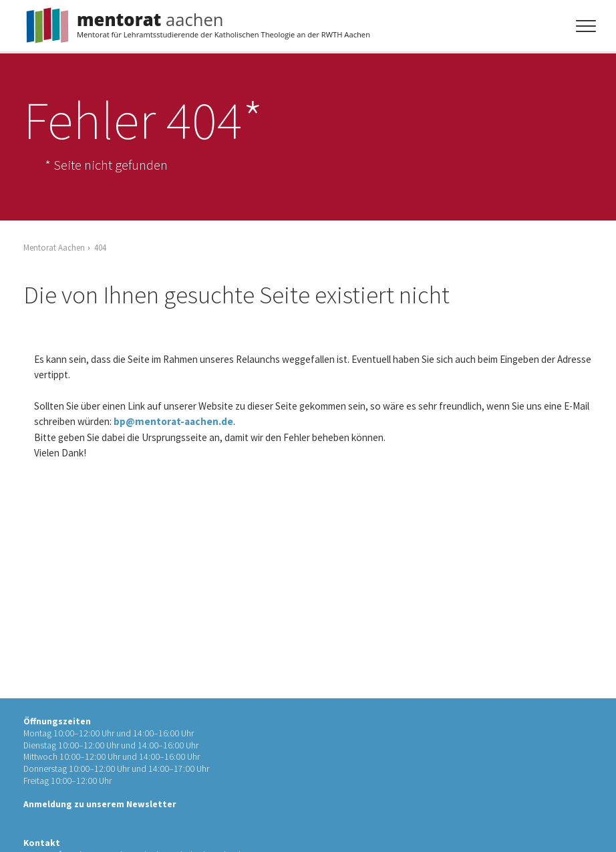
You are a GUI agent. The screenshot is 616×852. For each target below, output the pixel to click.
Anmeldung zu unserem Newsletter (100, 804)
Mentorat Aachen (54, 247)
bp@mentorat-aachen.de (173, 421)
